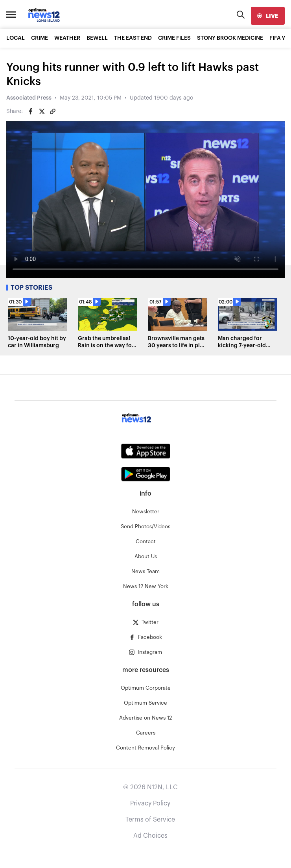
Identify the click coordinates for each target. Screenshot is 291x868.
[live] (268, 16)
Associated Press (29, 98)
